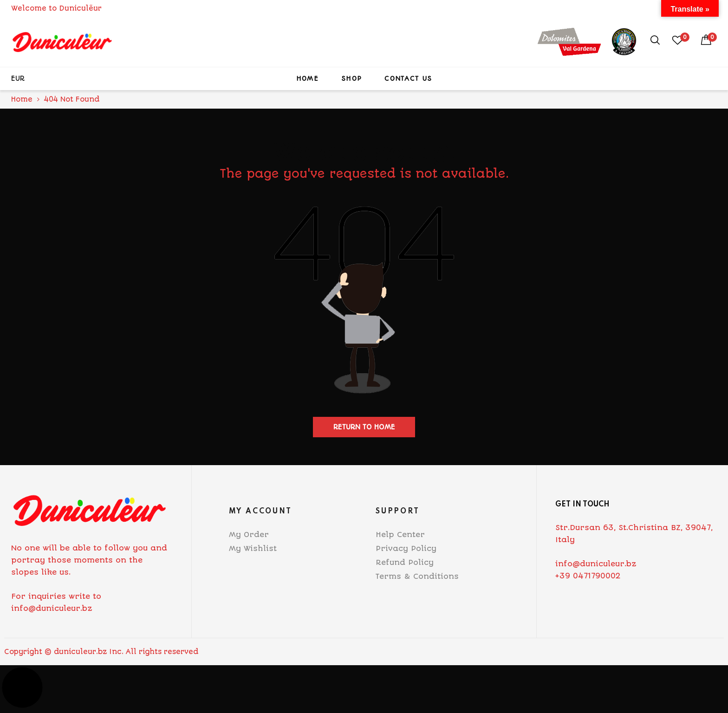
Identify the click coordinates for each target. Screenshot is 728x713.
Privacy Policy (406, 548)
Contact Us (408, 78)
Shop (351, 78)
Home (307, 78)
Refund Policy (405, 562)
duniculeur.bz (80, 652)
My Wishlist (253, 548)
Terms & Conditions (417, 576)
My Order (249, 535)
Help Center (400, 535)
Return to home (364, 427)
